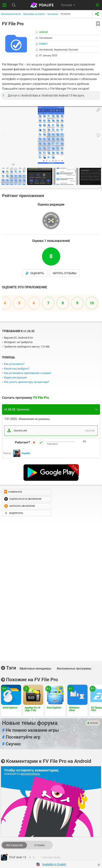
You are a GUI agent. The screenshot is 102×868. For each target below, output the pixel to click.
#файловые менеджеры (35, 669)
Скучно (11, 744)
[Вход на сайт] (97, 5)
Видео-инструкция (15, 377)
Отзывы (40, 845)
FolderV (43, 44)
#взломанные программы (74, 669)
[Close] (99, 865)
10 (92, 303)
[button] (98, 110)
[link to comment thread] (30, 857)
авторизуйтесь (30, 774)
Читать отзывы (64, 273)
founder (26, 453)
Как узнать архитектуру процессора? (27, 382)
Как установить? (14, 364)
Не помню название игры (30, 730)
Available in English (54, 864)
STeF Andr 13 (18, 857)
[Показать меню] (5, 5)
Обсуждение (14, 845)
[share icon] (97, 14)
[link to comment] (34, 857)
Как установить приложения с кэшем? (28, 373)
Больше (93, 723)
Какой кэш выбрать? (17, 369)
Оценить (35, 273)
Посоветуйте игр (21, 737)
